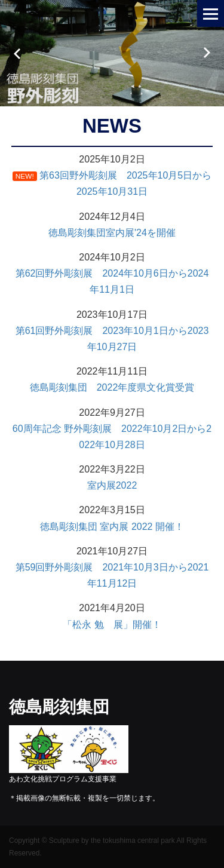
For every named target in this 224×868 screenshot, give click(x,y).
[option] (112, 53)
